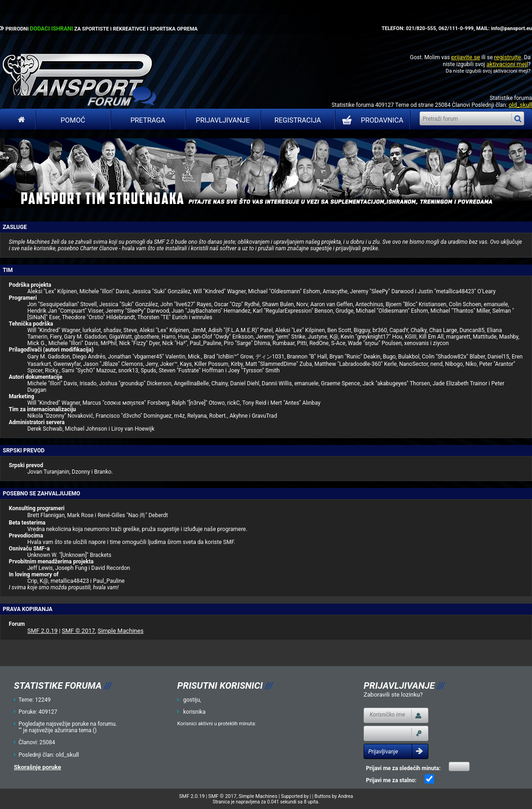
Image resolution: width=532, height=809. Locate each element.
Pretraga (148, 120)
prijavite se (465, 57)
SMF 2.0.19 (43, 631)
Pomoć (73, 120)
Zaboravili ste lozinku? (393, 695)
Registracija (298, 120)
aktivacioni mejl (507, 64)
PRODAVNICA (371, 120)
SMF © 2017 (78, 631)
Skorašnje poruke (37, 767)
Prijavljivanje (223, 120)
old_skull (520, 105)
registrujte (507, 57)
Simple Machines (121, 631)
